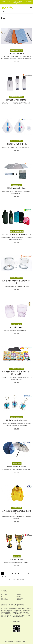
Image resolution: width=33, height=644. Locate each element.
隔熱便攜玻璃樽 (13, 97)
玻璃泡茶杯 (13, 278)
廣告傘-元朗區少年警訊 (16, 467)
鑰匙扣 (12, 417)
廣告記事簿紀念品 (18, 50)
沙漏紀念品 (13, 141)
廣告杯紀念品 (20, 97)
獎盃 (19, 556)
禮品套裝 (14, 185)
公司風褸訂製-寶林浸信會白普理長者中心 (16, 512)
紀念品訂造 (4, 595)
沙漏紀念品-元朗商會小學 (17, 144)
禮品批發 (19, 600)
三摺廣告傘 (19, 185)
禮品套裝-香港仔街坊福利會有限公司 (16, 234)
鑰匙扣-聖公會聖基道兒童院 (17, 420)
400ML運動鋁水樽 (19, 231)
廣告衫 (20, 508)
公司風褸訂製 (15, 508)
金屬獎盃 (15, 556)
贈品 (2, 597)
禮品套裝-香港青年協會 (16, 188)
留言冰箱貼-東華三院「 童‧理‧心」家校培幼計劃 (16, 373)
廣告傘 (19, 463)
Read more (16, 62)
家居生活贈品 (20, 598)
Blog (4, 12)
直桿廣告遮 (15, 463)
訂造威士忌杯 (19, 324)
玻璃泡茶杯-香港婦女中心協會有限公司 (16, 282)
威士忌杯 (13, 324)
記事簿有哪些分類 (16, 54)
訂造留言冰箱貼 (20, 369)
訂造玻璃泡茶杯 (19, 278)
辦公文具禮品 (5, 600)
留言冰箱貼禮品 (13, 369)
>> (6, 576)
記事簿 (12, 50)
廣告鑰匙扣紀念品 (18, 417)
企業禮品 (19, 597)
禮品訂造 (19, 595)
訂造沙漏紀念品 (19, 141)
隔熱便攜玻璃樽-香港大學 (17, 100)
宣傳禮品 (3, 598)
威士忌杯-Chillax (16, 327)
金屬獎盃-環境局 (16, 559)
